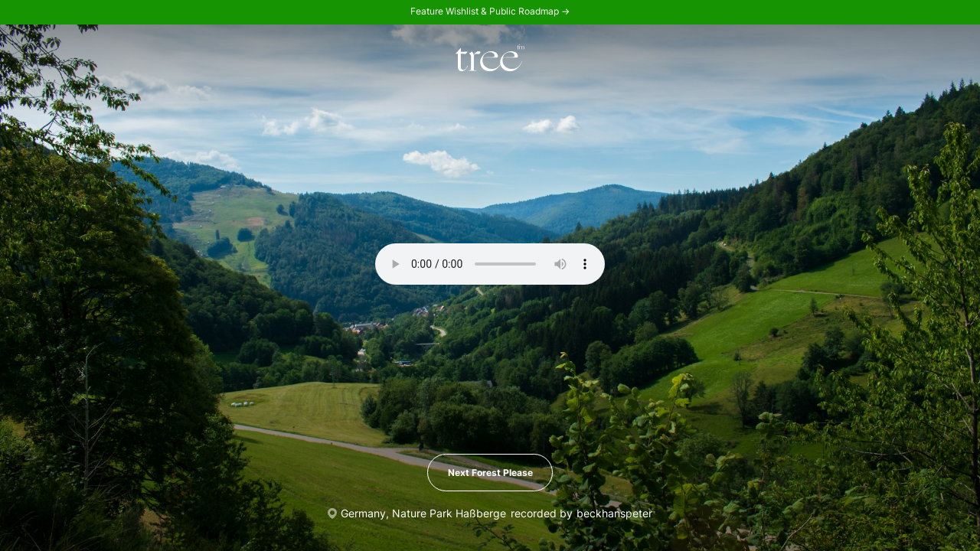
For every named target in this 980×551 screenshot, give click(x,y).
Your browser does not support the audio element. (490, 264)
